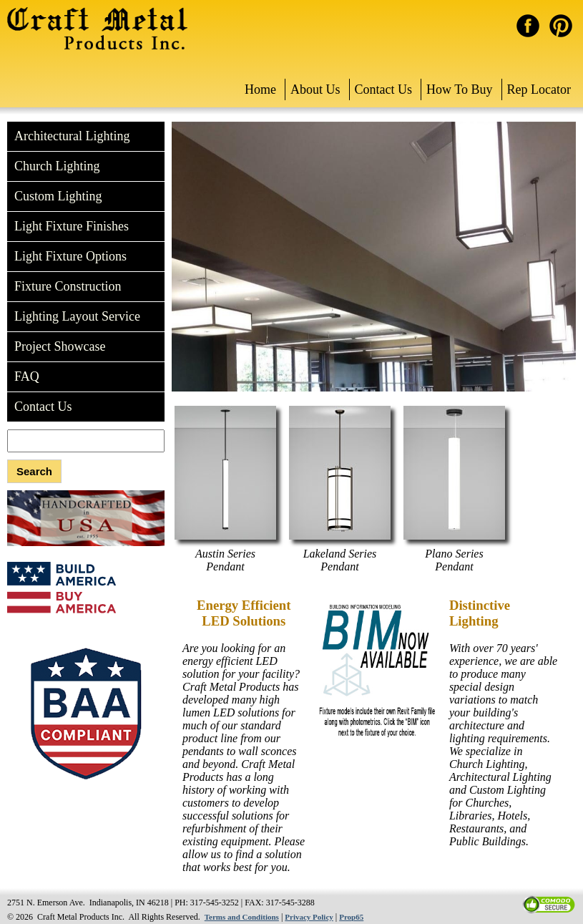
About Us (315, 89)
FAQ (27, 376)
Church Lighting (57, 166)
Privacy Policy (309, 917)
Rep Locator (539, 89)
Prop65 (351, 917)
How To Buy (459, 89)
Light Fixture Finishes (72, 226)
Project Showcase (60, 346)
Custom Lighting (58, 196)
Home (260, 89)
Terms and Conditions (242, 917)
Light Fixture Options (70, 256)
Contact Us (384, 89)
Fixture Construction (68, 286)
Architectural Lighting (72, 136)
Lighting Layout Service (77, 316)
